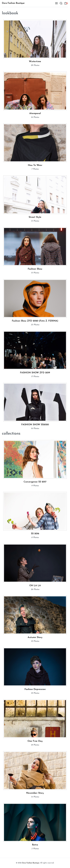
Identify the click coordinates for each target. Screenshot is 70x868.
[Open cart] (66, 3)
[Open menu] (56, 3)
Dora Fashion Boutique (13, 3)
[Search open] (61, 3)
